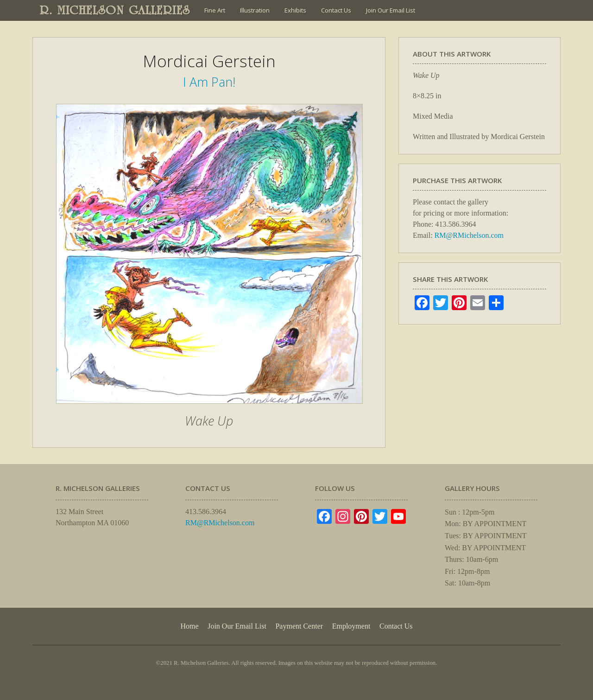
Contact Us (336, 10)
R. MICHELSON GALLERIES (115, 10)
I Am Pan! (209, 82)
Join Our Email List (391, 10)
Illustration (255, 10)
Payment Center (299, 626)
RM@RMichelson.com (469, 235)
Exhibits (295, 10)
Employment (351, 626)
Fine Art (215, 10)
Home (189, 626)
